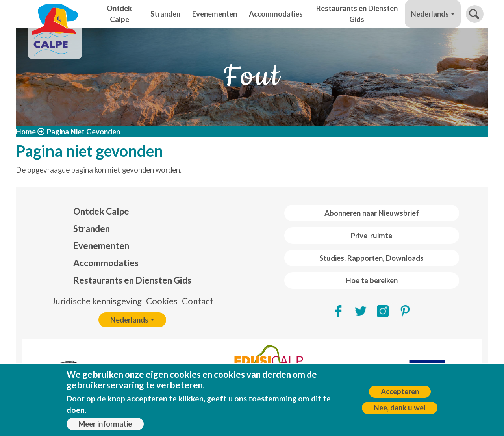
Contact (198, 301)
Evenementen (215, 14)
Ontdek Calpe (119, 14)
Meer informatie (105, 427)
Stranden (165, 14)
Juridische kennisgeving (97, 301)
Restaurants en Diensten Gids (357, 14)
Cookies (162, 301)
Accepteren (400, 394)
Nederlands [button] (430, 14)
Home (26, 132)
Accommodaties (276, 14)
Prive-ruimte (372, 236)
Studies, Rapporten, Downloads (372, 258)
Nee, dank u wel (400, 410)
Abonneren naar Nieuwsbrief (372, 213)
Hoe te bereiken (372, 280)
